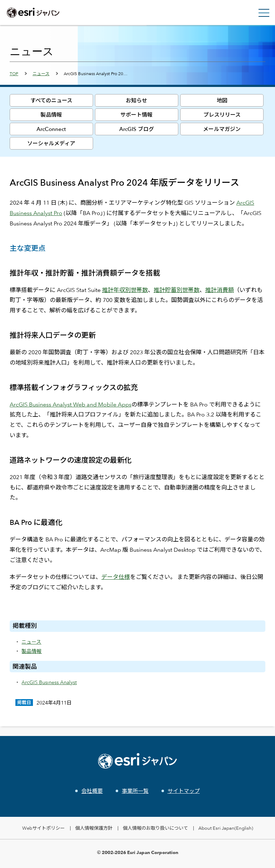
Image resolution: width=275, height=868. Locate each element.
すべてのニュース (51, 100)
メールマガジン (222, 129)
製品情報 (51, 115)
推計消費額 (219, 290)
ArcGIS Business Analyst (49, 682)
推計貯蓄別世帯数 (177, 290)
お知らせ (136, 100)
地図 (222, 100)
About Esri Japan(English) (226, 828)
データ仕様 (116, 577)
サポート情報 (136, 115)
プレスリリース (222, 115)
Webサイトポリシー (44, 828)
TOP (14, 73)
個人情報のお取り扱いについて (155, 828)
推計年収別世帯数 (125, 290)
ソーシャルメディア (51, 143)
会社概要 (92, 791)
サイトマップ (184, 791)
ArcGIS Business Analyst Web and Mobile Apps (71, 404)
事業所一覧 (135, 791)
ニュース (41, 73)
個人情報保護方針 (94, 828)
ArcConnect (51, 129)
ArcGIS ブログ (137, 129)
